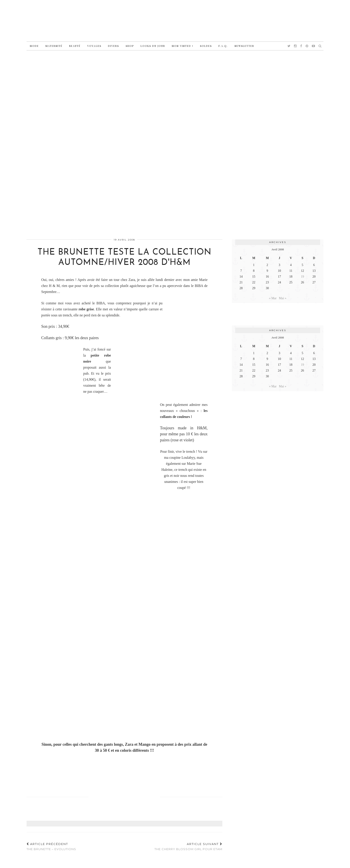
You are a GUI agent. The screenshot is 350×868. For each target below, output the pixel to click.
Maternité (54, 46)
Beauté (75, 46)
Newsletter (244, 46)
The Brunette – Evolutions (51, 846)
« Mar (273, 298)
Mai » (282, 298)
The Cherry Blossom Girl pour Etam (188, 846)
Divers (114, 46)
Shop (130, 46)
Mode (34, 46)
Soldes (206, 46)
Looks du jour (153, 46)
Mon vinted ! (183, 46)
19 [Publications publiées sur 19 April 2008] (302, 277)
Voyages (94, 46)
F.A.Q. (223, 46)
